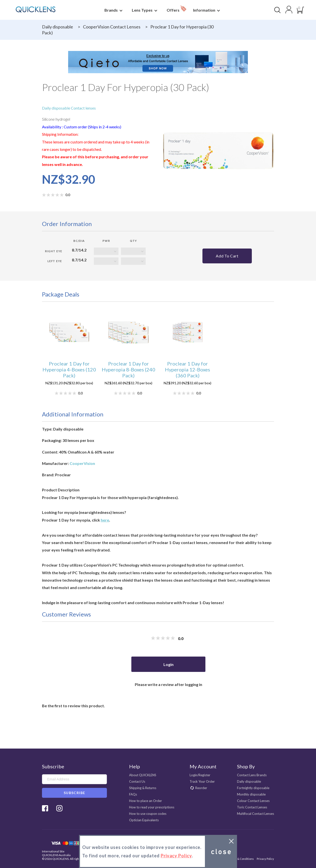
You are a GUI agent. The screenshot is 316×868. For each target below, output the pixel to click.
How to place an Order (146, 801)
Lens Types (144, 10)
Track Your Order (202, 781)
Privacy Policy (265, 859)
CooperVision (82, 463)
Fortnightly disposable (253, 788)
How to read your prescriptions (152, 807)
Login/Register (200, 775)
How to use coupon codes (148, 814)
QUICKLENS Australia (56, 855)
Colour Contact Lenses (253, 801)
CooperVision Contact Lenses (112, 27)
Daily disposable (58, 27)
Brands (113, 10)
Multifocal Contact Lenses (256, 814)
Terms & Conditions (241, 859)
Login (168, 664)
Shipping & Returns (143, 788)
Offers (177, 9)
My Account (203, 766)
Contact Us (137, 781)
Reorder (201, 788)
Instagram (59, 808)
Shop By (246, 766)
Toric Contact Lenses (252, 807)
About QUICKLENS (143, 775)
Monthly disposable (251, 794)
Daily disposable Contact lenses (69, 108)
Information (206, 10)
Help (135, 766)
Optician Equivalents (144, 820)
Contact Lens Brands (252, 775)
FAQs (133, 794)
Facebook (45, 808)
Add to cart (227, 256)
